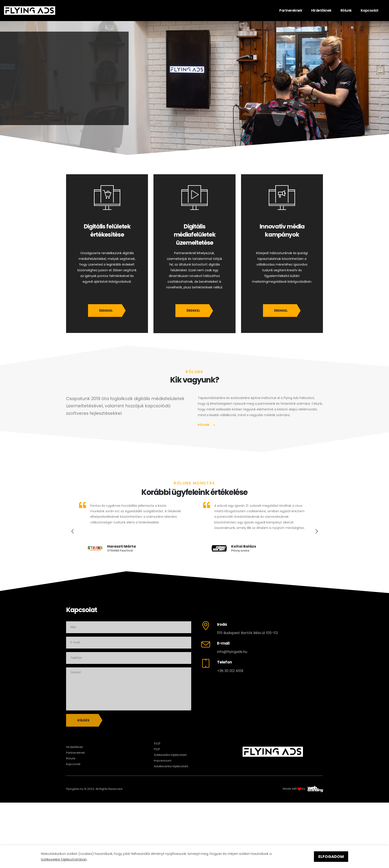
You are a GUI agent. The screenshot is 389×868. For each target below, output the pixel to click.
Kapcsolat (370, 10)
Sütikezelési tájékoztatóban (64, 859)
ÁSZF (157, 743)
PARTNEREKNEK (42, 103)
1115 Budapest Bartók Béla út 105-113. (248, 633)
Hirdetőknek (321, 10)
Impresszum (163, 761)
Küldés (83, 720)
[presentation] (73, 531)
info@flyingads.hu (232, 652)
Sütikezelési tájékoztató (170, 755)
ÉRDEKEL (106, 311)
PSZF (157, 749)
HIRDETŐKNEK (94, 103)
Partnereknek (291, 10)
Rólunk (346, 10)
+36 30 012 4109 (230, 671)
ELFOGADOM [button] (331, 856)
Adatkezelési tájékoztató (171, 766)
